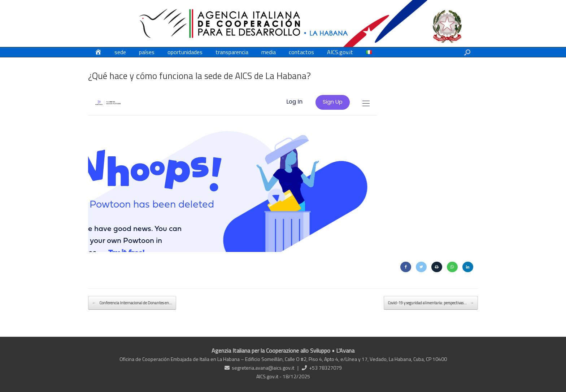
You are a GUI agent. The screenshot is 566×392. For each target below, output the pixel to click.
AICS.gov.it (340, 52)
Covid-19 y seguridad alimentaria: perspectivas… (431, 303)
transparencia (232, 52)
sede (120, 52)
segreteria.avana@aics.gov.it (263, 368)
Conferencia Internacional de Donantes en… (132, 303)
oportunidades (185, 52)
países (147, 52)
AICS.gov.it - (269, 376)
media (269, 52)
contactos (301, 52)
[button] (467, 52)
